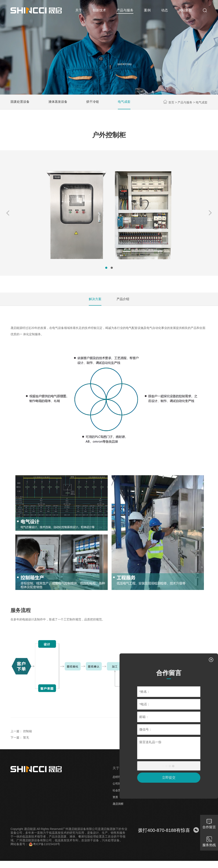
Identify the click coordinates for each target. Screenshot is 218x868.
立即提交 (167, 776)
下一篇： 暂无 (20, 742)
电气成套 (128, 103)
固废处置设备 (21, 103)
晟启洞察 (118, 808)
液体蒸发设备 (60, 103)
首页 (171, 104)
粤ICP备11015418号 (45, 848)
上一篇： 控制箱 (21, 735)
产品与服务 (185, 104)
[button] (9, 216)
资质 (115, 801)
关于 (116, 772)
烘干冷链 (96, 103)
